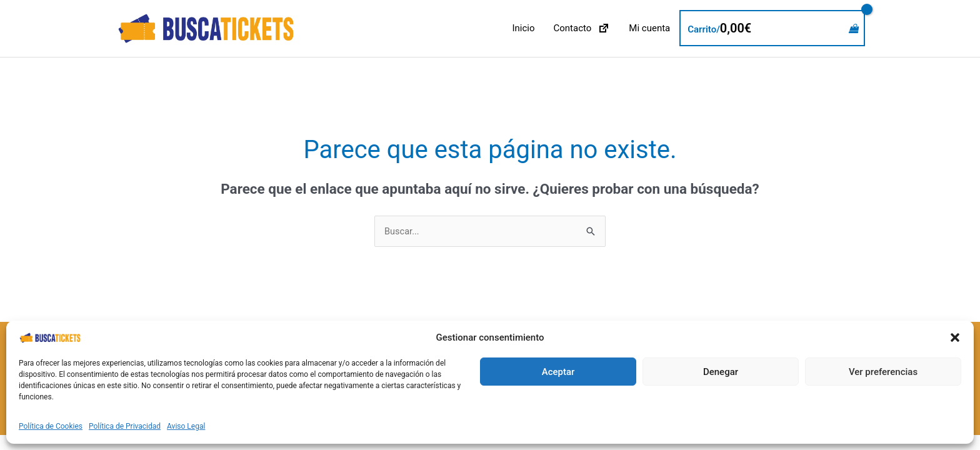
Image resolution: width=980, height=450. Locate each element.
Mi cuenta (649, 29)
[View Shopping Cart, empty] (772, 29)
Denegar (721, 372)
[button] (955, 337)
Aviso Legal (186, 426)
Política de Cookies (51, 426)
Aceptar (558, 372)
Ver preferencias (883, 372)
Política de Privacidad (125, 426)
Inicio (523, 29)
